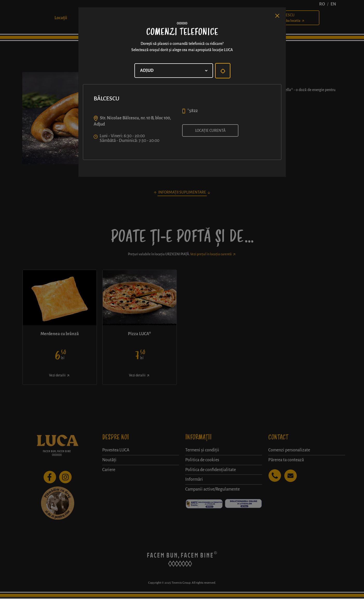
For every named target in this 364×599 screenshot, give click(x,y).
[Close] (277, 16)
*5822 (193, 111)
